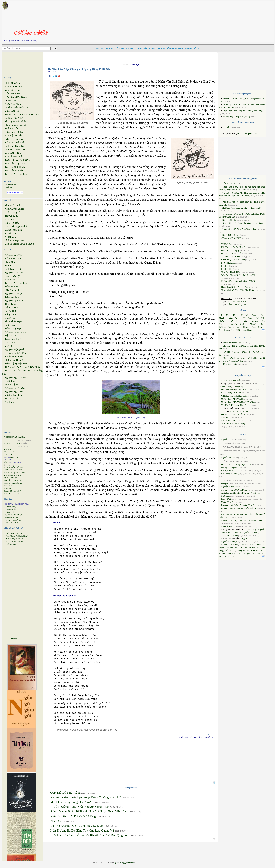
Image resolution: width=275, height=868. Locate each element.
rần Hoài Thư (12, 339)
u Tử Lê (10, 342)
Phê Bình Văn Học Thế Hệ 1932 (235, 390)
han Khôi (10, 262)
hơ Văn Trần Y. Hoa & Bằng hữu (23, 367)
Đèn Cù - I (226, 266)
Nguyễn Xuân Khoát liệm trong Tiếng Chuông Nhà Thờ (85, 797)
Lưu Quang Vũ (238, 321)
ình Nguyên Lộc (14, 269)
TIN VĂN (7, 488)
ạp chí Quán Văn (14, 170)
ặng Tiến (10, 315)
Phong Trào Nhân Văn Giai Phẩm (235, 287)
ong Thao (10, 318)
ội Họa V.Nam (13, 93)
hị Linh (9, 402)
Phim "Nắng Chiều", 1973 (15, 539)
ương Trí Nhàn (13, 395)
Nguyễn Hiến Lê (228, 487)
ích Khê (9, 265)
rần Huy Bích (12, 287)
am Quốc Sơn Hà (14, 209)
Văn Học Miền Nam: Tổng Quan (235, 405)
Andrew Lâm (247, 545)
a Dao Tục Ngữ (14, 118)
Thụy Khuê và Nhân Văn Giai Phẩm (238, 290)
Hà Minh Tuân (249, 315)
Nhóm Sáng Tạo (228, 502)
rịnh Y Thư (11, 335)
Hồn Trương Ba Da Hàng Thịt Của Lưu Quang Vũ (82, 830)
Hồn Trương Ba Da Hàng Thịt (234, 247)
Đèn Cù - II (226, 269)
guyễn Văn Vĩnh (14, 255)
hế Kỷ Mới (11, 128)
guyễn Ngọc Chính (15, 378)
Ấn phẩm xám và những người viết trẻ (239, 508)
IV (240, 411)
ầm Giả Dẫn (12, 223)
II (233, 411)
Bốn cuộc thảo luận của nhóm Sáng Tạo (239, 505)
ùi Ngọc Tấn (12, 398)
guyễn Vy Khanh (14, 301)
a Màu (9, 146)
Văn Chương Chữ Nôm (231, 393)
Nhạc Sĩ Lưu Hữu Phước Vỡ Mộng (73, 816)
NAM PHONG (9, 470)
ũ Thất (9, 346)
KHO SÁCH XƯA (11, 518)
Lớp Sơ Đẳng (11, 507)
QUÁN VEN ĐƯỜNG (13, 520)
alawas (9, 142)
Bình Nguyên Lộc (247, 554)
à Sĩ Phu (10, 381)
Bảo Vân (255, 551)
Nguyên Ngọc (234, 327)
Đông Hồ (225, 483)
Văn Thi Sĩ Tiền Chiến (231, 380)
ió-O (20, 153)
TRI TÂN (19, 470)
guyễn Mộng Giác (15, 349)
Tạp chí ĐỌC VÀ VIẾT (12, 491)
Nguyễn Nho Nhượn (251, 533)
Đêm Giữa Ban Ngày (230, 250)
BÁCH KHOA (19, 481)
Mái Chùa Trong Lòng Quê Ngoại (71, 802)
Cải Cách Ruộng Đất (237, 304)
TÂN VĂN (8, 486)
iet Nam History (14, 86)
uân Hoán (10, 325)
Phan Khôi (57, 821)
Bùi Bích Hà (230, 556)
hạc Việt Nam (13, 104)
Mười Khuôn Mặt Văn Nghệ (234, 399)
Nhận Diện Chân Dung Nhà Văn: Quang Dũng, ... (244, 111)
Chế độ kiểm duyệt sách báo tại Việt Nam (239, 281)
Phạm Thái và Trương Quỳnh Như (236, 464)
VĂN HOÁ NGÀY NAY (13, 475)
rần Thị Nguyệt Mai (16, 363)
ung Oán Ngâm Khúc (16, 226)
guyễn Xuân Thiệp (15, 353)
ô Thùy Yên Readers (16, 174)
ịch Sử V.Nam (13, 83)
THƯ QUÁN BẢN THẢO (13, 494)
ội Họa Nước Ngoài (16, 97)
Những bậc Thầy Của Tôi (232, 421)
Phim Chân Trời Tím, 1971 (15, 541)
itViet (8, 149)
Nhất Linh (225, 496)
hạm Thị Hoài (12, 384)
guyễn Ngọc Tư (14, 392)
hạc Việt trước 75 (18, 107)
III (237, 411)
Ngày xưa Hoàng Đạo (232, 343)
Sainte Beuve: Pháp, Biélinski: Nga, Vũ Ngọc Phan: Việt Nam (89, 811)
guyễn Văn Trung (14, 273)
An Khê (235, 545)
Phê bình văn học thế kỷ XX (233, 414)
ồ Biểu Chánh (13, 259)
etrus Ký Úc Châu (14, 139)
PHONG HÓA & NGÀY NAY (14, 437)
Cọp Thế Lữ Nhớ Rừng (65, 793)
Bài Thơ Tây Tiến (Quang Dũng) (236, 117)
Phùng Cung (247, 330)
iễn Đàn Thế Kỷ (14, 132)
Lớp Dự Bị (10, 512)
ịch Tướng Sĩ (12, 212)
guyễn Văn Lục (14, 293)
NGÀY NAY (21, 473)
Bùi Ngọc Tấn (229, 315)
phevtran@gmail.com (125, 863)
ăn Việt (9, 153)
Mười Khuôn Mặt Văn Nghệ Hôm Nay (238, 402)
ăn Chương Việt (14, 156)
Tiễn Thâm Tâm (229, 184)
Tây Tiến (226, 127)
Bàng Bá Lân (243, 551)
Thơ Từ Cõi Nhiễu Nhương (233, 424)
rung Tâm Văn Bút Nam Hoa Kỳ (22, 114)
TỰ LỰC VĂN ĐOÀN (12, 443)
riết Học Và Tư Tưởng (17, 160)
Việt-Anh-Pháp (10, 184)
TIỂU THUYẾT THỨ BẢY (13, 467)
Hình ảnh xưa (11, 544)
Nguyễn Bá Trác (228, 458)
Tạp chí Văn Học (10, 452)
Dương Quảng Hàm (230, 467)
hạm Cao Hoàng (14, 360)
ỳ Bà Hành (11, 233)
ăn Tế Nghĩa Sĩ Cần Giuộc (19, 244)
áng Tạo (20, 146)
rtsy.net (12, 100)
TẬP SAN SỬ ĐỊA (11, 478)
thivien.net (243, 133)
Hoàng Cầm (233, 318)
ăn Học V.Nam (13, 90)
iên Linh (10, 279)
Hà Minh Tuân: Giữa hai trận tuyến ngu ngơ (241, 208)
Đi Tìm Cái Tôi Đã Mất (231, 253)
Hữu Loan (247, 318)
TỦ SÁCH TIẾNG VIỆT (14, 515)
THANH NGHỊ (9, 473)
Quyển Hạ (239, 387)
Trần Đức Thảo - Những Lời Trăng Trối (239, 275)
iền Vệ (20, 142)
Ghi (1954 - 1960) (230, 235)
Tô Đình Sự (236, 533)
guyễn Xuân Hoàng (15, 332)
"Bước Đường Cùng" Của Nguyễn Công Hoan (80, 807)
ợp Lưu (21, 149)
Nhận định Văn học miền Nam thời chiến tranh (241, 520)
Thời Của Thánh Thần (231, 272)
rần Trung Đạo (13, 328)
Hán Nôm (8, 187)
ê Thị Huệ (11, 311)
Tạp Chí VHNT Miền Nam (13, 483)
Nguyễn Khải (237, 324)
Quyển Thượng (226, 387)
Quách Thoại (251, 529)
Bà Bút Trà (250, 548)
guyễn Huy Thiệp (15, 388)
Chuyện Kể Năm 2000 (231, 257)
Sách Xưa (225, 417)
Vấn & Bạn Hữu (14, 356)
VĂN (6, 462)
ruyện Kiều (11, 216)
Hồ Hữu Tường (228, 471)
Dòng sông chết (229, 364)
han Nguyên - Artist (15, 125)
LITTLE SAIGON (11, 523)
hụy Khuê (11, 304)
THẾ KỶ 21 (8, 481)
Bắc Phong (230, 551)
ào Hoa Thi (11, 219)
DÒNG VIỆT (9, 455)
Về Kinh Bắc (227, 244)
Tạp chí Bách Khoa (229, 536)
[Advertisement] (183, 22)
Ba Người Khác (228, 263)
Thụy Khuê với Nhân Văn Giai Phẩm (239, 229)
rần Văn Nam (12, 297)
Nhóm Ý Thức (227, 526)
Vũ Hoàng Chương (230, 474)
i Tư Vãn (10, 237)
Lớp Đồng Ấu (11, 509)
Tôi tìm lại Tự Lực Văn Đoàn (234, 490)
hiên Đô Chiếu (13, 205)
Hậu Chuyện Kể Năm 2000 (233, 260)
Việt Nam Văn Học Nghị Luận (234, 396)
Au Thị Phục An (234, 548)
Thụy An (244, 539)
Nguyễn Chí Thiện (229, 542)
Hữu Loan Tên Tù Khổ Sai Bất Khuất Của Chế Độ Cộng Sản (89, 835)
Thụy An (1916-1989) (232, 238)
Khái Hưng (226, 499)
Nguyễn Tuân (249, 327)
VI (247, 411)
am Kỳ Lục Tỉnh (14, 135)
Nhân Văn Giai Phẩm (237, 301)
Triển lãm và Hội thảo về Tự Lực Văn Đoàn (240, 493)
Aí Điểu (225, 545)
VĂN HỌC (8, 449)
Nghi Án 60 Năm (230, 220)
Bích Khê (232, 554)
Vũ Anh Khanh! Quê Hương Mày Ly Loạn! (77, 826)
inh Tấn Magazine (15, 163)
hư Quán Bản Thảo (15, 121)
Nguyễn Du (226, 439)
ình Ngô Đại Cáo (14, 240)
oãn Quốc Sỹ (12, 276)
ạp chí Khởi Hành (15, 167)
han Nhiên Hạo (13, 321)
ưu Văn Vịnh (12, 290)
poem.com (253, 133)
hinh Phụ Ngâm (14, 230)
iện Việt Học (12, 111)
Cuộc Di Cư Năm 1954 (14, 533)
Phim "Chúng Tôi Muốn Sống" (17, 536)
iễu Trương (11, 307)
